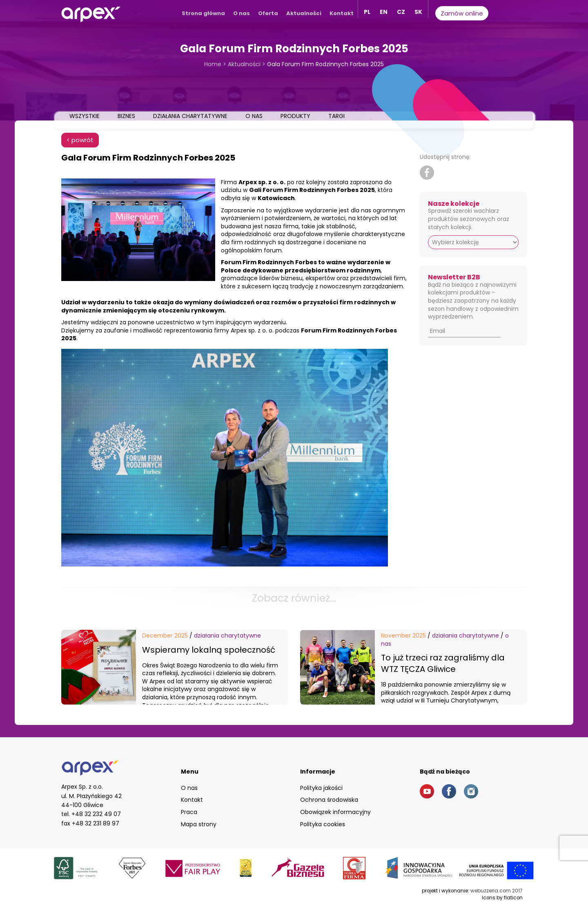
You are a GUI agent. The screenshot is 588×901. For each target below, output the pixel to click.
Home (213, 64)
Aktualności (304, 13)
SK (418, 12)
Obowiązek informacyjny (335, 812)
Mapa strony (199, 824)
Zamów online (462, 13)
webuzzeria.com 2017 (497, 891)
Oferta (268, 13)
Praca (189, 812)
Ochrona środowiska (329, 800)
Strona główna (203, 13)
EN (384, 12)
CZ (401, 12)
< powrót (80, 140)
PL (367, 12)
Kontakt (342, 13)
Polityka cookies (323, 824)
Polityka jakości (321, 788)
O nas (242, 13)
